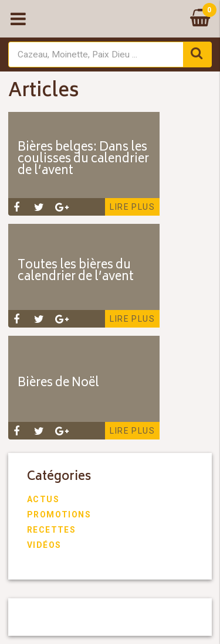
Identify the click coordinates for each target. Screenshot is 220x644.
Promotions (59, 514)
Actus (43, 499)
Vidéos (44, 545)
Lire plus (132, 207)
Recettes (51, 530)
